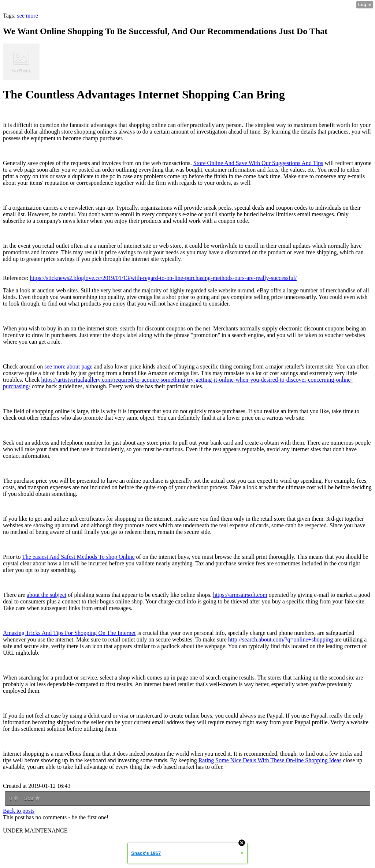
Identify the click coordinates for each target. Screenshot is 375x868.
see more (27, 16)
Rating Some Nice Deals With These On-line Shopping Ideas (270, 760)
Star (32, 798)
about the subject (47, 595)
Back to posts (19, 811)
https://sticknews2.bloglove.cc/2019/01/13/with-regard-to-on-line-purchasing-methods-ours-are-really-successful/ (163, 278)
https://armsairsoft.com (240, 595)
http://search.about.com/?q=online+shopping (281, 639)
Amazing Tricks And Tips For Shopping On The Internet (69, 633)
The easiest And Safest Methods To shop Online (78, 557)
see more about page (68, 366)
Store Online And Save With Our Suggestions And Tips (258, 163)
